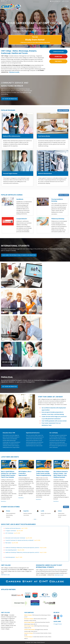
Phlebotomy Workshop (58, 219)
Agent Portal (58, 624)
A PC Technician (9, 533)
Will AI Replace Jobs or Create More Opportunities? (25, 473)
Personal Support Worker (10, 174)
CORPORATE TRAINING (9, 336)
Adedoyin (8, 511)
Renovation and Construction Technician (15, 538)
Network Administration (45, 174)
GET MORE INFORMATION (9, 99)
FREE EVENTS (58, 61)
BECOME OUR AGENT (8, 362)
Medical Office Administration (12, 136)
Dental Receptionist (10, 557)
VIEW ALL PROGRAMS (63, 110)
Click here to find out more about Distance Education (35, 42)
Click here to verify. (14, 72)
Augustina (43, 511)
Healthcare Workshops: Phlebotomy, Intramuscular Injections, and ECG (22, 548)
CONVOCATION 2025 (58, 52)
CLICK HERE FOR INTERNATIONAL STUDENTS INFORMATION (19, 255)
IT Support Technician (11, 531)
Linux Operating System (11, 550)
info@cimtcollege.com (56, 1)
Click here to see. (5, 575)
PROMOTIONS (58, 56)
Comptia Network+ (22, 219)
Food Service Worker (44, 136)
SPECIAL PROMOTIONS (9, 310)
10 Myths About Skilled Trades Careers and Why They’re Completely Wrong (44, 473)
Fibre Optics (8, 543)
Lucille (60, 511)
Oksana (25, 511)
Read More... (4, 501)
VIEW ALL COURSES (64, 195)
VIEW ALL (66, 507)
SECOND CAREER (7, 283)
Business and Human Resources (13, 528)
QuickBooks (20, 199)
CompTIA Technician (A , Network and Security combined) (19, 540)
